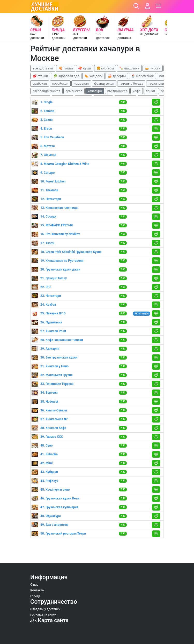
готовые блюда (131, 84)
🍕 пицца (66, 68)
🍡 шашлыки (129, 68)
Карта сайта (49, 620)
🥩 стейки (40, 76)
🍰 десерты (117, 76)
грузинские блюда (163, 84)
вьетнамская (117, 91)
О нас (34, 585)
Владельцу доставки (45, 609)
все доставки (43, 68)
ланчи (151, 91)
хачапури (95, 91)
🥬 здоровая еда (66, 76)
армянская (74, 91)
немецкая (81, 84)
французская (104, 84)
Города (35, 596)
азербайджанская (46, 91)
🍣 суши (84, 68)
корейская (60, 84)
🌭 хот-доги (94, 76)
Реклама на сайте (43, 615)
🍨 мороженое (142, 76)
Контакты (37, 590)
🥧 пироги (153, 68)
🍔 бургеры (105, 68)
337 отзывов (142, 314)
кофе (137, 91)
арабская (40, 84)
